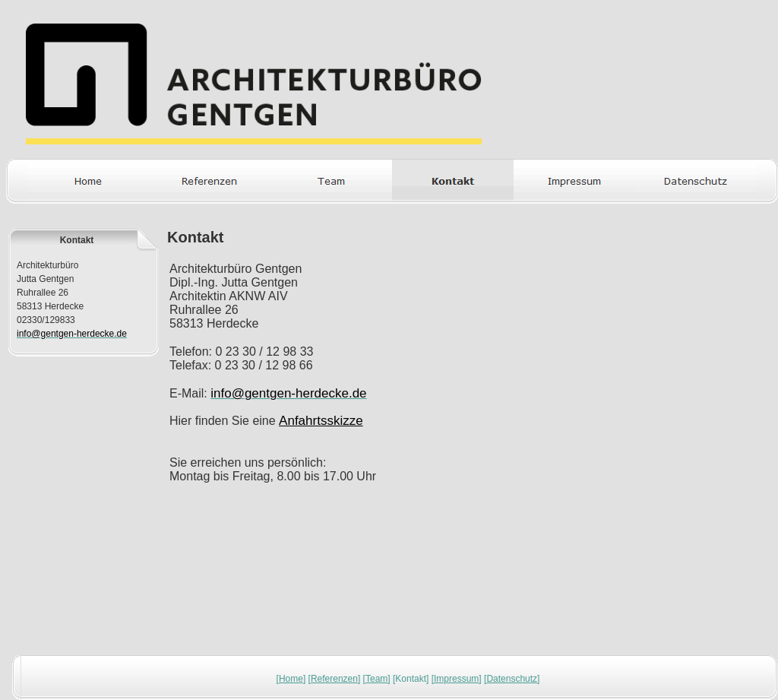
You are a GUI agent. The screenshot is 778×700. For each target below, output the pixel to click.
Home (291, 679)
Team (376, 679)
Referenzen (334, 679)
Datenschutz (512, 679)
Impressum (456, 679)
